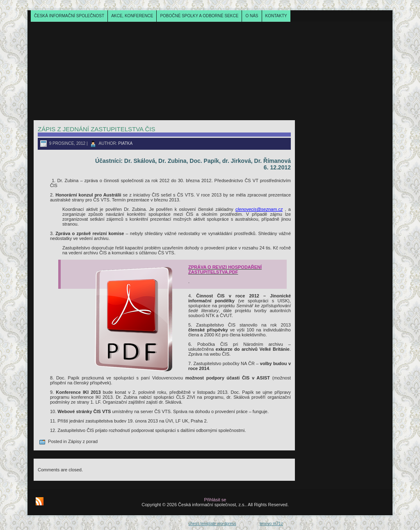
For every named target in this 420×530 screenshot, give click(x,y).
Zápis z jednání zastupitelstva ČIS (96, 129)
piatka (125, 143)
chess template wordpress (212, 524)
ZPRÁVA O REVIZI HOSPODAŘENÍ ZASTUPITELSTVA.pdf (225, 270)
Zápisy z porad (83, 441)
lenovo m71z (271, 524)
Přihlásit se (215, 500)
